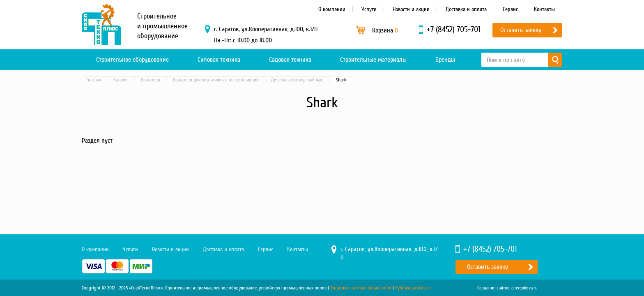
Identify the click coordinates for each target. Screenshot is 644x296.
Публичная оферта (413, 288)
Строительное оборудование (132, 60)
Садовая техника (290, 60)
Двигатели (150, 80)
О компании (332, 9)
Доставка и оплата (466, 9)
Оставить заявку (521, 30)
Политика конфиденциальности (361, 288)
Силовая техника (219, 60)
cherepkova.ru (524, 288)
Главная (94, 80)
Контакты (544, 9)
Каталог (121, 80)
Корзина (385, 30)
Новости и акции (411, 9)
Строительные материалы (373, 60)
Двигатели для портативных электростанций (216, 80)
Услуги (369, 9)
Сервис (510, 9)
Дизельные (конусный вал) (297, 80)
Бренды (445, 60)
